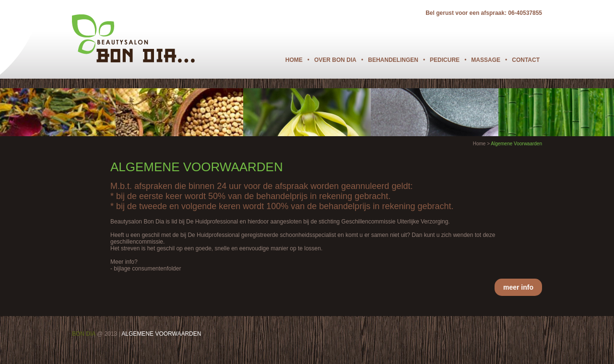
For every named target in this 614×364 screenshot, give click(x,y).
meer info (518, 287)
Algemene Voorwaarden (516, 144)
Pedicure (445, 60)
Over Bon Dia (335, 60)
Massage (486, 60)
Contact (526, 60)
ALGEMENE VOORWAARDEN (161, 334)
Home (294, 60)
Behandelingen (393, 60)
